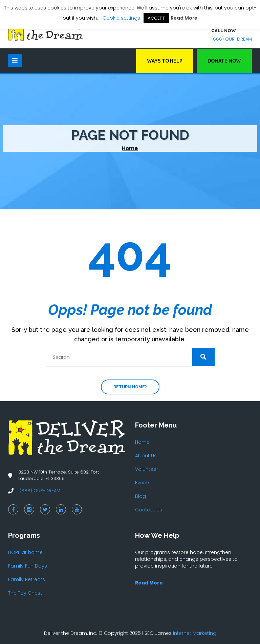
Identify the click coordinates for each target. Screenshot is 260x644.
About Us (146, 456)
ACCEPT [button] (156, 18)
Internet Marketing (195, 633)
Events (143, 483)
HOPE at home (25, 552)
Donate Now (224, 61)
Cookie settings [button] (121, 18)
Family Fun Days (28, 566)
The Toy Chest (25, 593)
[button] (203, 357)
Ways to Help (165, 61)
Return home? (130, 387)
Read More (184, 18)
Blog (140, 496)
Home (130, 148)
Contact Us (149, 510)
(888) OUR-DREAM (232, 39)
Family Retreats (27, 579)
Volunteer (147, 469)
